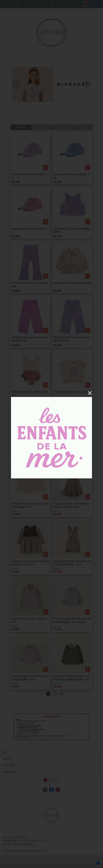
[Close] (90, 393)
